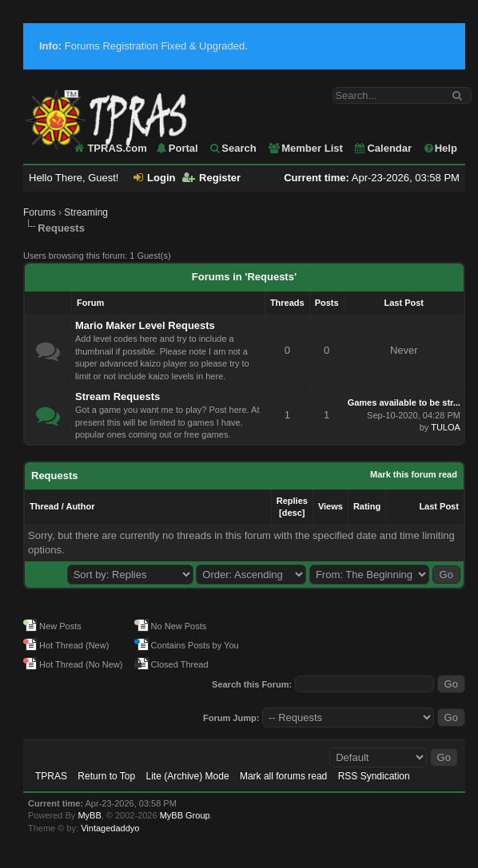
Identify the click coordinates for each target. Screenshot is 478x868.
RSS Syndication (374, 776)
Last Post (439, 506)
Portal (177, 148)
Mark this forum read (414, 474)
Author (80, 506)
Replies (292, 501)
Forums (40, 212)
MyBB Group (185, 815)
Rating (367, 506)
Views (331, 506)
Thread (44, 506)
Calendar (382, 148)
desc (292, 513)
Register (211, 178)
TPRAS (51, 776)
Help (440, 148)
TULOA (446, 427)
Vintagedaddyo (110, 828)
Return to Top (106, 776)
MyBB (89, 815)
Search (232, 148)
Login (154, 178)
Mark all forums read (283, 776)
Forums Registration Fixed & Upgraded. (143, 46)
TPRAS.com (117, 148)
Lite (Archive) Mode (188, 776)
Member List (305, 148)
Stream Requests (118, 396)
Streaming (86, 212)
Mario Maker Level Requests (145, 325)
